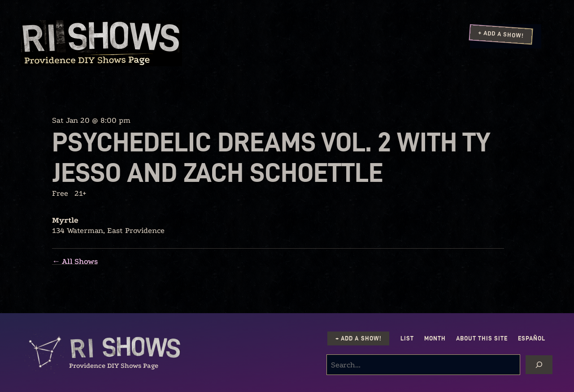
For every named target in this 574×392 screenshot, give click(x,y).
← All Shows (75, 261)
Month (435, 338)
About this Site (482, 338)
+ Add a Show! (501, 34)
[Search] (539, 365)
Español (532, 338)
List (407, 338)
